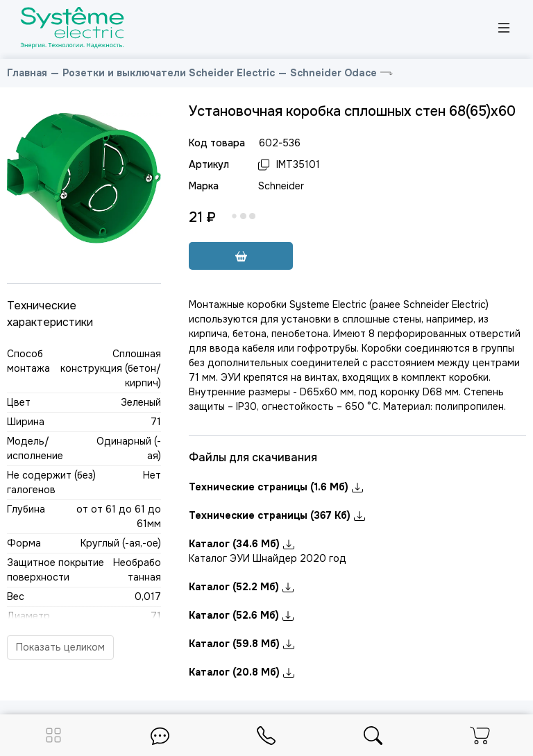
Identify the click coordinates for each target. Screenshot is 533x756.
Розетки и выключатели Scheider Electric (169, 73)
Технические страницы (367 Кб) (277, 515)
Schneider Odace (333, 73)
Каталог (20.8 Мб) (242, 672)
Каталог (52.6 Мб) (241, 615)
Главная (27, 73)
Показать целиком (60, 647)
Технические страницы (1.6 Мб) (276, 487)
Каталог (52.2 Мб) (241, 587)
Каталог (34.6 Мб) (242, 544)
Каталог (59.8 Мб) (242, 644)
